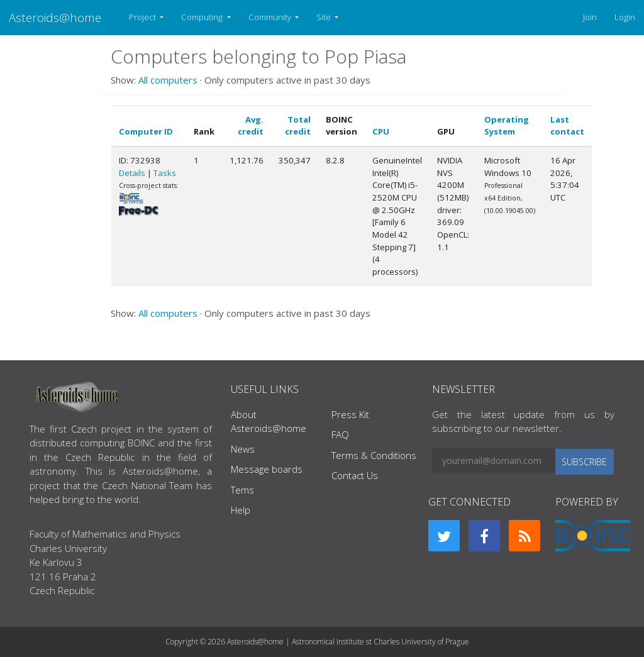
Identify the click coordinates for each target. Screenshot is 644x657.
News (243, 449)
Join (590, 17)
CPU (381, 131)
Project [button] (143, 17)
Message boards (267, 469)
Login (625, 17)
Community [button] (271, 17)
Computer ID (146, 131)
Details (132, 173)
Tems (242, 490)
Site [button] (325, 17)
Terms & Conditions (374, 455)
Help (241, 510)
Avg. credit (251, 126)
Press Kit (350, 414)
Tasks (165, 173)
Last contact (567, 126)
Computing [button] (203, 17)
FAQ (340, 434)
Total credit (298, 126)
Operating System (507, 126)
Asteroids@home (55, 17)
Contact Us (355, 475)
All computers (168, 80)
